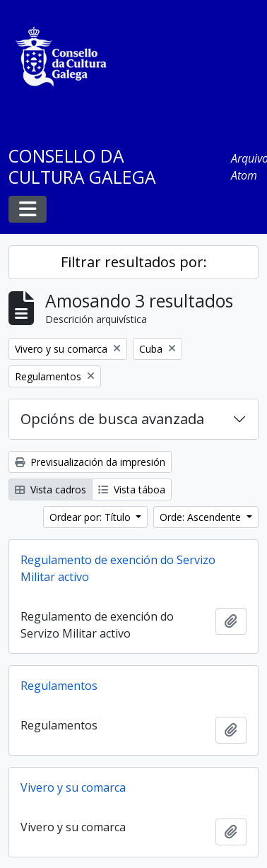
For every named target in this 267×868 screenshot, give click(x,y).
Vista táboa (132, 489)
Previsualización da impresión (90, 462)
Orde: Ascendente (202, 517)
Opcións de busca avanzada (112, 419)
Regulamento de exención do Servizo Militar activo (118, 568)
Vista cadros (51, 489)
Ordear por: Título (91, 517)
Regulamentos (59, 686)
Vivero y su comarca (73, 787)
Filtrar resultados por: (134, 262)
